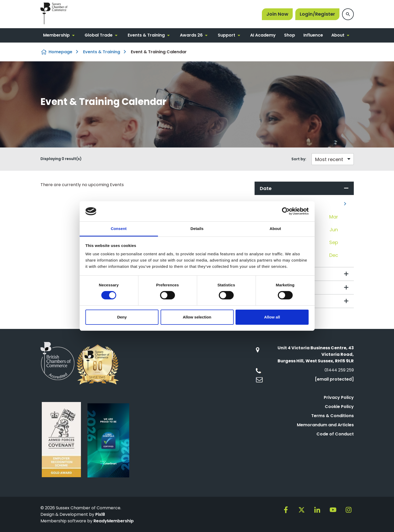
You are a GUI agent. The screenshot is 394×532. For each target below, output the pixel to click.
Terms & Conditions (333, 416)
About (338, 35)
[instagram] (349, 510)
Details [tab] (197, 229)
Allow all (272, 317)
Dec (334, 255)
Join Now (277, 14)
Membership (56, 35)
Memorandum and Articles (325, 425)
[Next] (345, 204)
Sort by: (299, 159)
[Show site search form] (348, 14)
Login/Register (317, 14)
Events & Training (146, 35)
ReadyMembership (114, 521)
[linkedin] (317, 510)
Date (266, 188)
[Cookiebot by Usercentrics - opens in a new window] (286, 211)
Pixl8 (100, 514)
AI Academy (263, 35)
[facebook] (286, 510)
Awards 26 (191, 35)
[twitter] (302, 510)
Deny (122, 317)
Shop (290, 35)
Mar (334, 217)
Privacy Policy (339, 397)
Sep (334, 242)
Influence (313, 35)
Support (227, 35)
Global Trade (99, 35)
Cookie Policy (339, 407)
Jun (334, 230)
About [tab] (275, 229)
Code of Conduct (335, 434)
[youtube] (333, 510)
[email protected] (334, 379)
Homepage (60, 52)
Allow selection (197, 317)
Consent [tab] (119, 229)
